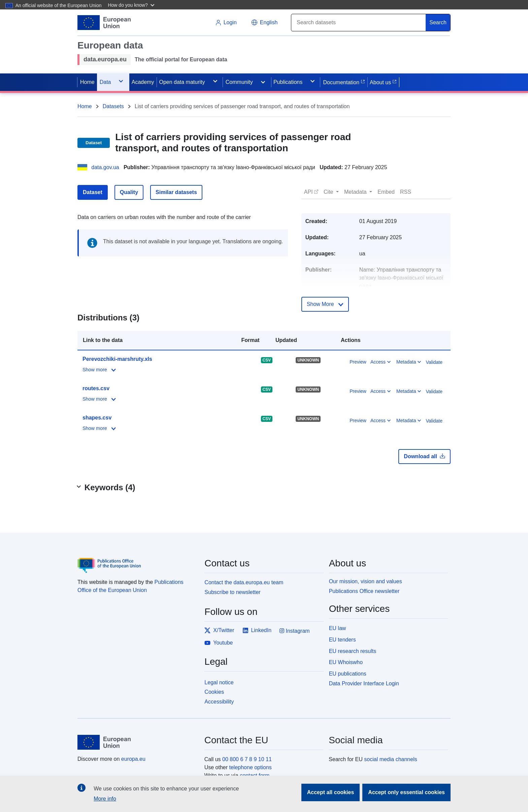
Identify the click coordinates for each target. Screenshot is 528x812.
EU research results (353, 651)
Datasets (113, 106)
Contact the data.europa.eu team (244, 582)
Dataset (93, 192)
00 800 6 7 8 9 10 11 (247, 759)
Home (85, 106)
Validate (434, 362)
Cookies (214, 692)
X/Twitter (219, 630)
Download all (424, 456)
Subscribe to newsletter (232, 592)
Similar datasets (176, 192)
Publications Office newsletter (364, 591)
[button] (132, 5)
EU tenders (342, 640)
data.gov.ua (105, 167)
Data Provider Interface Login (364, 683)
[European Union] (137, 742)
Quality (129, 192)
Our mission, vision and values (366, 581)
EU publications (348, 674)
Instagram (295, 631)
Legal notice (219, 682)
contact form (255, 775)
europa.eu (133, 759)
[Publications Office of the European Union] (137, 560)
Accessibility (219, 702)
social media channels (390, 759)
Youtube (219, 643)
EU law (338, 628)
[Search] (359, 23)
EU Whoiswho (346, 662)
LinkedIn (257, 630)
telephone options (250, 767)
